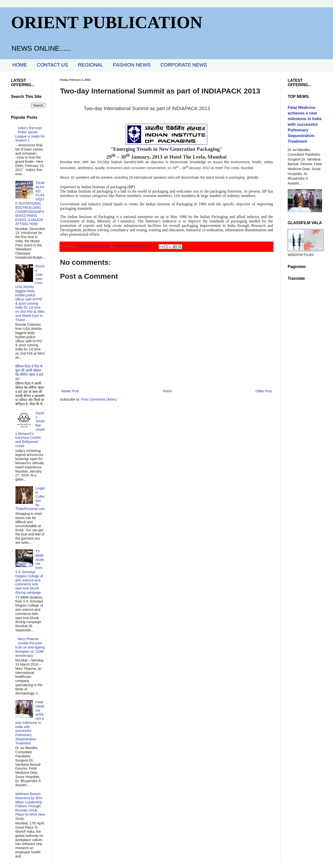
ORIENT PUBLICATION (107, 22)
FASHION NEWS (132, 65)
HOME (20, 65)
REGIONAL (90, 65)
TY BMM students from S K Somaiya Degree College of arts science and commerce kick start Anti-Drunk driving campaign (30, 572)
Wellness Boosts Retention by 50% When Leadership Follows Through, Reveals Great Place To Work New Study (30, 806)
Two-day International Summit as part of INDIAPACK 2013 (147, 108)
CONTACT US (52, 65)
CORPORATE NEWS (184, 65)
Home (167, 391)
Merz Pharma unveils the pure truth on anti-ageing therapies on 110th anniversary (30, 647)
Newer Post (70, 391)
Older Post (264, 391)
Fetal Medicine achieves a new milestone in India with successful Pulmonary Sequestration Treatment (30, 723)
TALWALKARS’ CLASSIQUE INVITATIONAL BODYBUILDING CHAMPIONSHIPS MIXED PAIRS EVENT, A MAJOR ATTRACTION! (30, 203)
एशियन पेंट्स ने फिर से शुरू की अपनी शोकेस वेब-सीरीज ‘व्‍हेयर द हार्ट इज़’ (29, 372)
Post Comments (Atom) (99, 399)
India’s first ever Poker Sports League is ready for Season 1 (30, 134)
